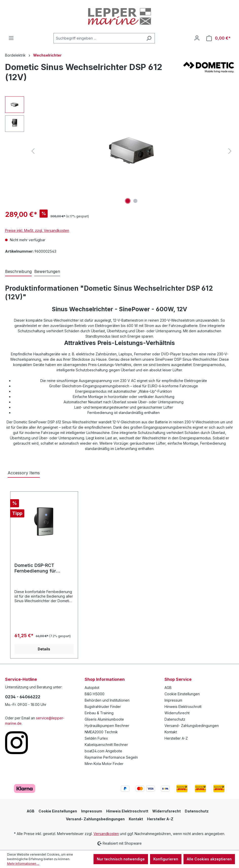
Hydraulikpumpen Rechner (107, 726)
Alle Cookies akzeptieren (209, 859)
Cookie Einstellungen (182, 694)
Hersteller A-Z (176, 738)
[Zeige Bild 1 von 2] (128, 201)
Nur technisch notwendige (121, 859)
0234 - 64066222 (23, 697)
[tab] (18, 272)
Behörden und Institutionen (107, 700)
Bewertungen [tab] (47, 271)
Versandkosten (106, 834)
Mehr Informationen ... (23, 864)
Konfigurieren (166, 859)
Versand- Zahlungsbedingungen (192, 726)
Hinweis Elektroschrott (183, 707)
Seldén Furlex (96, 738)
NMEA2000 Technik (101, 732)
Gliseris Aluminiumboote (104, 719)
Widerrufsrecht (177, 713)
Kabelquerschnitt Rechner (106, 745)
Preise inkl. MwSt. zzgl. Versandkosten (37, 230)
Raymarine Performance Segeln (111, 757)
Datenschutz (175, 719)
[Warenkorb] (218, 38)
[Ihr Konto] (197, 38)
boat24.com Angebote (103, 751)
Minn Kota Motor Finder (104, 764)
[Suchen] (149, 38)
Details (44, 649)
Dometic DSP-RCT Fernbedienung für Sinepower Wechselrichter (44, 568)
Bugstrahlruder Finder (103, 707)
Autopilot (92, 688)
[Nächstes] (230, 151)
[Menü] (11, 38)
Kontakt (171, 732)
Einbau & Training (99, 713)
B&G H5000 (95, 694)
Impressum (173, 700)
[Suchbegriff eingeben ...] (98, 38)
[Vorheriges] (33, 151)
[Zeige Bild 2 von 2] (135, 201)
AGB (168, 688)
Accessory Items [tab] (24, 473)
